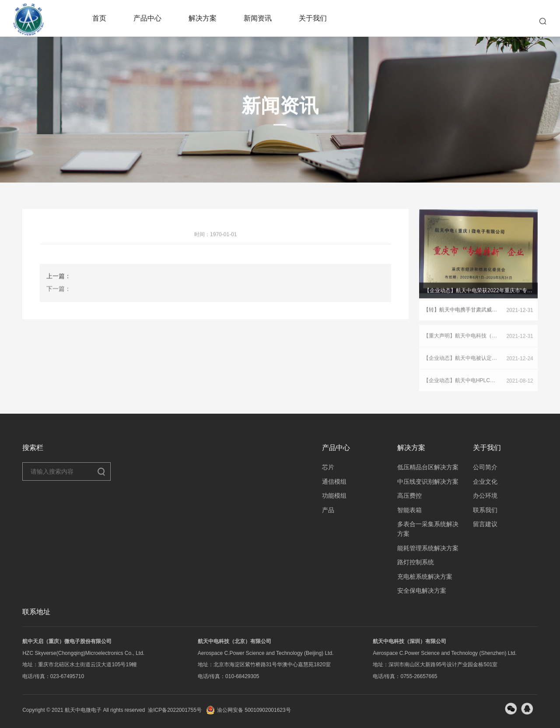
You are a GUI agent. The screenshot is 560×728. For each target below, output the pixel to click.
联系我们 (485, 510)
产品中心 (147, 18)
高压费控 (409, 496)
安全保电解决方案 (422, 591)
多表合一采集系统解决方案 (428, 529)
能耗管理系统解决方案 (428, 548)
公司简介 (485, 467)
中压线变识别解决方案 (428, 482)
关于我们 (313, 18)
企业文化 (485, 482)
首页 (99, 18)
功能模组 (334, 496)
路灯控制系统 (416, 562)
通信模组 (334, 482)
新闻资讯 (258, 18)
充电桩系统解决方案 (425, 577)
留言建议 (485, 524)
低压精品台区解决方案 (428, 467)
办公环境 (485, 496)
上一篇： (59, 281)
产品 (328, 510)
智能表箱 (409, 510)
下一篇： (59, 293)
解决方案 (203, 18)
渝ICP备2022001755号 (175, 710)
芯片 (328, 467)
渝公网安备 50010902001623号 (248, 710)
